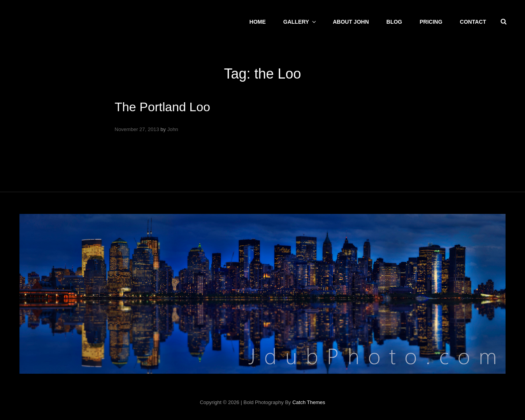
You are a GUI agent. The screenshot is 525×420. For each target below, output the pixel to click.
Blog (394, 22)
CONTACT (473, 22)
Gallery (300, 22)
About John (351, 22)
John (173, 129)
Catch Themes (309, 402)
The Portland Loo (163, 107)
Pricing (431, 22)
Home (258, 22)
